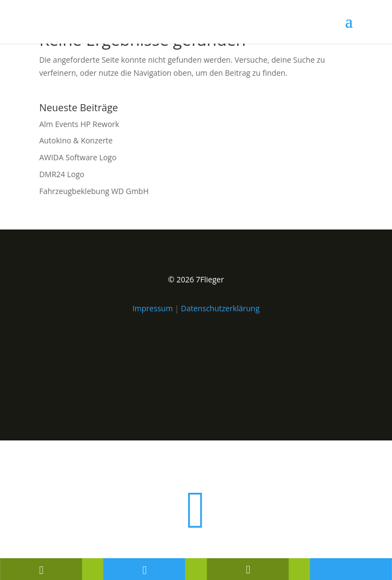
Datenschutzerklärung (220, 308)
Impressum (153, 308)
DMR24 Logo (62, 174)
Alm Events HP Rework (79, 124)
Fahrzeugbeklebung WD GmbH (94, 191)
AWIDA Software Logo (78, 157)
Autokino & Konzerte (76, 140)
